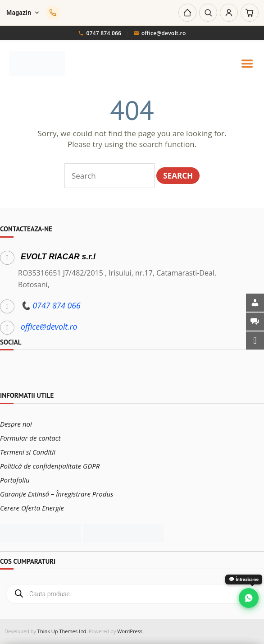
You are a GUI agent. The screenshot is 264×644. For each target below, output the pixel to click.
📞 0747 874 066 (51, 305)
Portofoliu (15, 480)
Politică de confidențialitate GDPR (50, 466)
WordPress (130, 631)
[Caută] (208, 13)
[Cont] (229, 13)
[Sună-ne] (53, 13)
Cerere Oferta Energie (32, 508)
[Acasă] (187, 13)
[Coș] (250, 13)
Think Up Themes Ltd (62, 631)
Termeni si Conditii (28, 452)
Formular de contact (30, 438)
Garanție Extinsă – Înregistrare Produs (57, 494)
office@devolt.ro (160, 33)
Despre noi (16, 424)
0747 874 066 (100, 33)
